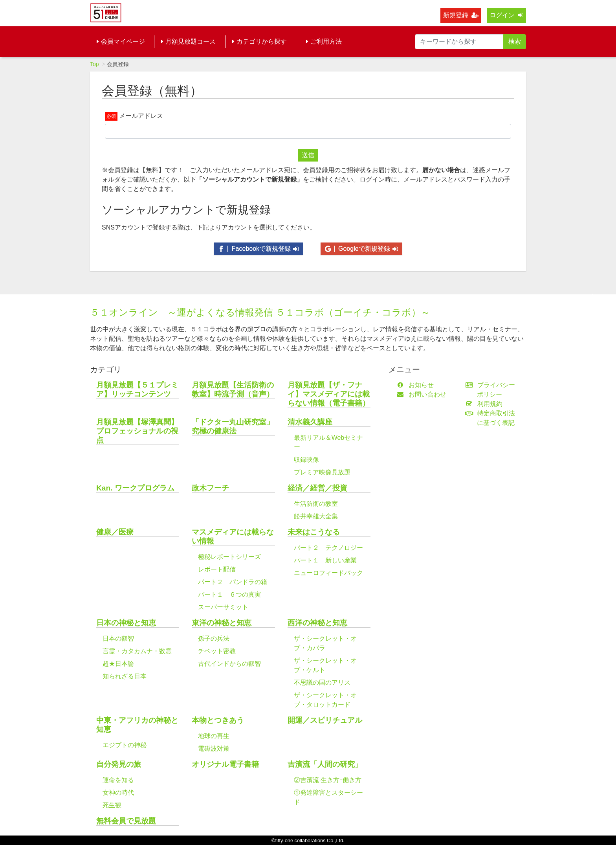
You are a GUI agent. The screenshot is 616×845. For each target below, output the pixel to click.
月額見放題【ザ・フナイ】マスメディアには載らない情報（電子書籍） (329, 394)
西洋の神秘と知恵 (317, 623)
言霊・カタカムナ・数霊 (137, 651)
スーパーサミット (223, 607)
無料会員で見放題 (126, 821)
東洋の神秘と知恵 (222, 623)
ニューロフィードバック (328, 573)
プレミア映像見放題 (322, 472)
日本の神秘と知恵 (126, 623)
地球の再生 (214, 736)
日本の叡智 (118, 638)
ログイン (506, 15)
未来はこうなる (314, 532)
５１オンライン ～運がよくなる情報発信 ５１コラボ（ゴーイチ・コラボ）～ (260, 312)
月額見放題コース (188, 41)
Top (94, 64)
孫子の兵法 (214, 638)
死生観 (112, 805)
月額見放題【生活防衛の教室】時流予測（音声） (233, 389)
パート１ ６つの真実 (229, 594)
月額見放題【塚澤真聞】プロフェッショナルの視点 (137, 431)
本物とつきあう (218, 720)
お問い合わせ (423, 394)
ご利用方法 (324, 41)
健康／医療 (115, 532)
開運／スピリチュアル (325, 720)
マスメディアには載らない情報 (233, 536)
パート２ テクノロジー (328, 548)
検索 (515, 41)
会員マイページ (121, 41)
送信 (308, 155)
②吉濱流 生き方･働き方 (328, 780)
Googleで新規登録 (361, 249)
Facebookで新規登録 (258, 249)
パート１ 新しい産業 (325, 560)
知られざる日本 (125, 676)
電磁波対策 (214, 749)
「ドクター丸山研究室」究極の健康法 (233, 426)
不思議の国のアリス (322, 682)
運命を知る (118, 780)
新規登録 (461, 15)
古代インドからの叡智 (229, 664)
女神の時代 (118, 793)
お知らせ (417, 385)
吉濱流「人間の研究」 (325, 764)
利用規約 (486, 404)
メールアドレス (141, 116)
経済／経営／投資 (317, 488)
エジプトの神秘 (125, 745)
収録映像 (306, 460)
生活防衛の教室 (316, 504)
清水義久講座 (310, 422)
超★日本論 (118, 664)
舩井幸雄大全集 (316, 516)
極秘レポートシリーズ (229, 557)
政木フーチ (210, 488)
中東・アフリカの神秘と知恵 (137, 725)
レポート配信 (217, 569)
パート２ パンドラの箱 (233, 582)
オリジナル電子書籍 (225, 764)
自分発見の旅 (119, 764)
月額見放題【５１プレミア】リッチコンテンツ (137, 389)
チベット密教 (217, 651)
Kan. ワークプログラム (135, 488)
